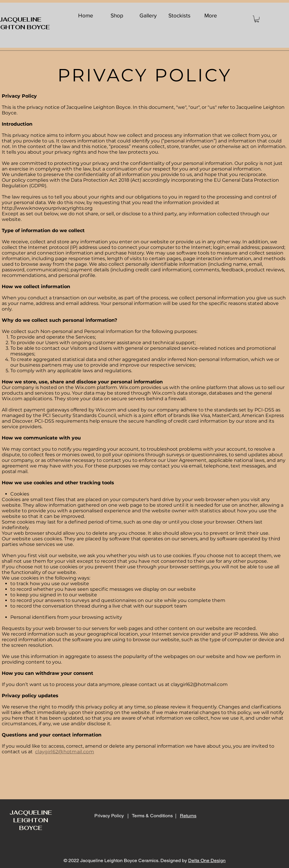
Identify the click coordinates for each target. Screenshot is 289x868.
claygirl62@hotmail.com (199, 684)
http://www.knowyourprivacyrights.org (47, 208)
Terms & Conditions (152, 816)
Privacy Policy (110, 816)
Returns (188, 816)
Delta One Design (207, 860)
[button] (257, 19)
